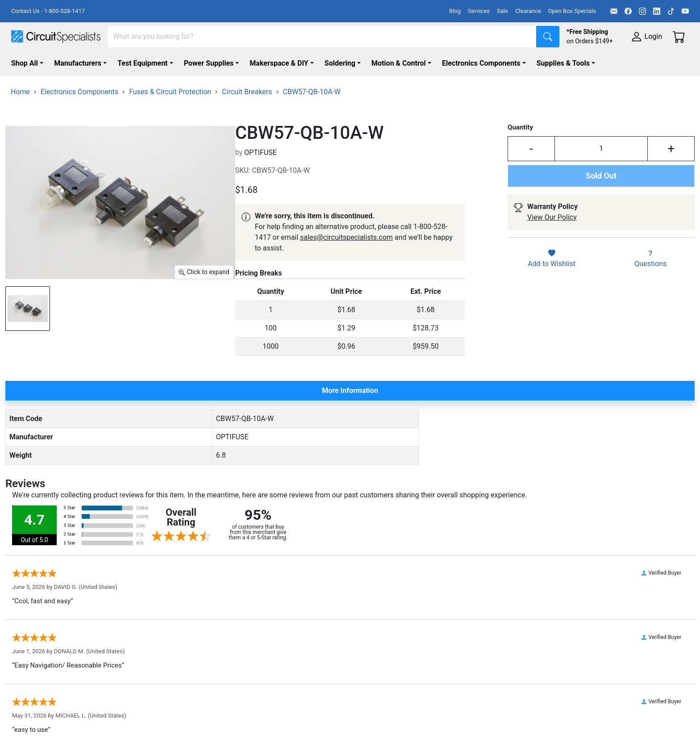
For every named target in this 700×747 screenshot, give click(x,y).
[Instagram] (642, 11)
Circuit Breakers (247, 92)
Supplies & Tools (563, 63)
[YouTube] (685, 11)
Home (20, 92)
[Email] (614, 11)
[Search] (322, 37)
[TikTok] (671, 11)
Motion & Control (399, 63)
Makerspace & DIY (279, 63)
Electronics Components (481, 63)
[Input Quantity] (601, 149)
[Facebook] (628, 11)
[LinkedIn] (657, 11)
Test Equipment (142, 63)
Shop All (25, 63)
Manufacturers (78, 63)
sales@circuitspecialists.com (346, 237)
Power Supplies (209, 63)
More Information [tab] (350, 390)
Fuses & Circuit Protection (170, 92)
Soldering (340, 63)
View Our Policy (552, 217)
